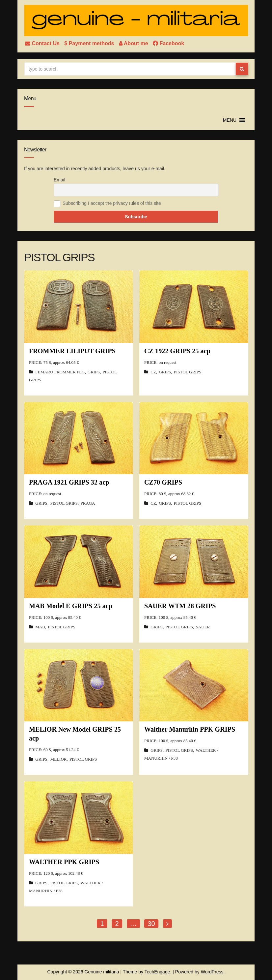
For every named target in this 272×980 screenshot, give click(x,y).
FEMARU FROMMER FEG (60, 372)
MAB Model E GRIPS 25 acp (71, 606)
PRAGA (88, 503)
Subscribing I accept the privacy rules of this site (112, 203)
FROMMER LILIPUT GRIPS (72, 351)
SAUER (203, 627)
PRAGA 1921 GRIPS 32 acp (69, 482)
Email (59, 180)
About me (134, 43)
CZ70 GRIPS (163, 482)
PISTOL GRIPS (188, 372)
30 (151, 924)
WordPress (212, 972)
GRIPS (94, 372)
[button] (230, 120)
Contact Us (43, 43)
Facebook (168, 43)
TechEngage (157, 972)
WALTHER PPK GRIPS (64, 862)
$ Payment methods (90, 43)
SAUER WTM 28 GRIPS (180, 606)
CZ (153, 372)
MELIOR (59, 759)
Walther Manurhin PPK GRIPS (190, 729)
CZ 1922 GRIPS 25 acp (177, 351)
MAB (40, 627)
